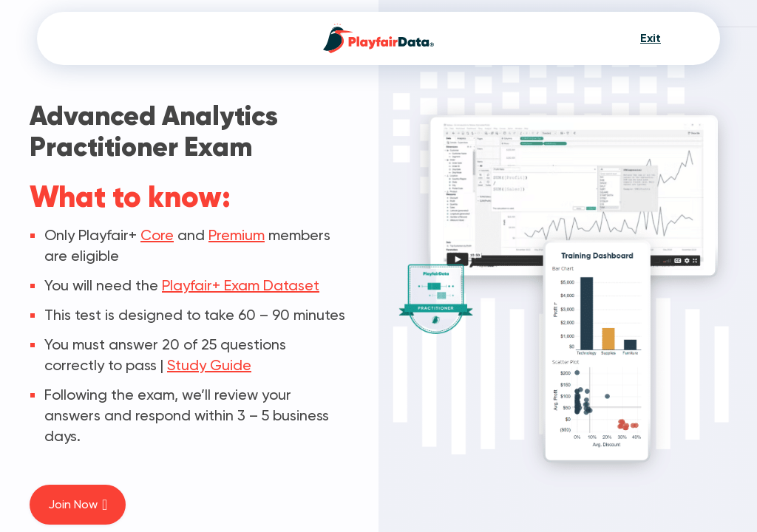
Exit (651, 38)
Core (157, 235)
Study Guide (209, 365)
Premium (237, 235)
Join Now (78, 505)
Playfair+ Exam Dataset (241, 285)
